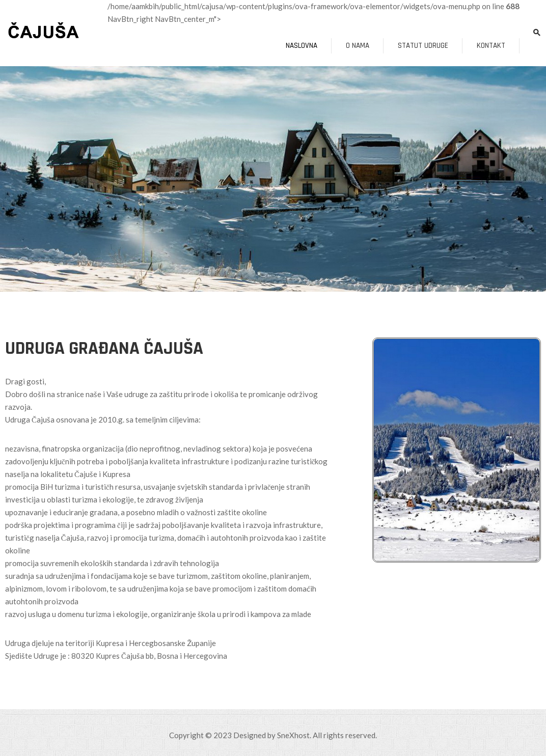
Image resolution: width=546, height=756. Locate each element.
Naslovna (302, 46)
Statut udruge (423, 46)
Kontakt (491, 46)
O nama (358, 46)
